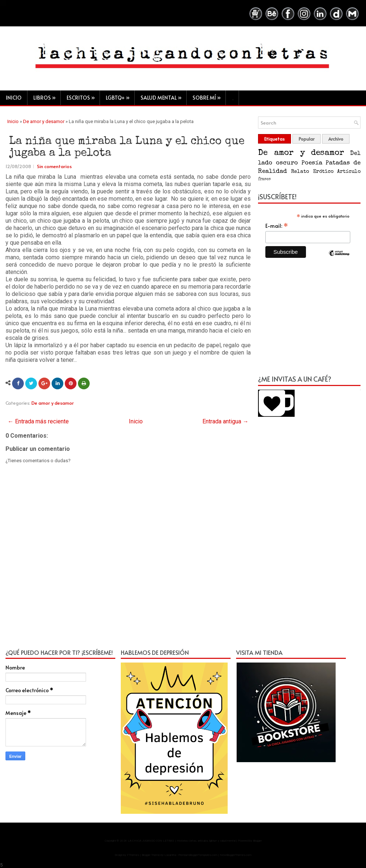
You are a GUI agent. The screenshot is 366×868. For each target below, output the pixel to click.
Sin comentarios (54, 167)
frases (264, 180)
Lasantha (170, 855)
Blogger (257, 841)
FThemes (133, 855)
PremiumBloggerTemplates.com (198, 855)
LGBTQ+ (120, 96)
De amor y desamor (44, 122)
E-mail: (277, 226)
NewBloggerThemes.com (236, 855)
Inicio (14, 98)
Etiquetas (274, 139)
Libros (47, 96)
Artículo (349, 172)
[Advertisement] (309, 321)
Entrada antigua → (225, 422)
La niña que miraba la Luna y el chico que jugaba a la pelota (127, 148)
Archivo (336, 139)
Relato (300, 172)
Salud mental (163, 96)
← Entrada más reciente (38, 422)
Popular (307, 139)
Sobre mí (209, 96)
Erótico (323, 172)
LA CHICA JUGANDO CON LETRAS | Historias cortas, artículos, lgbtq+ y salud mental (182, 841)
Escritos (83, 96)
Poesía (312, 164)
